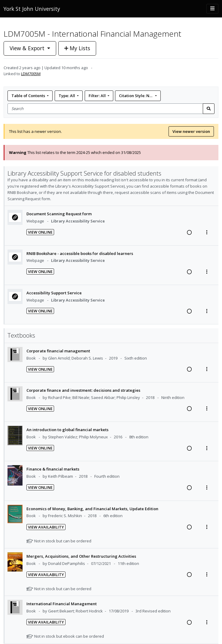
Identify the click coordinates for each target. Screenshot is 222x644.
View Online (40, 232)
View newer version (191, 131)
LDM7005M (31, 74)
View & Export (28, 48)
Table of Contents (29, 96)
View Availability (46, 527)
